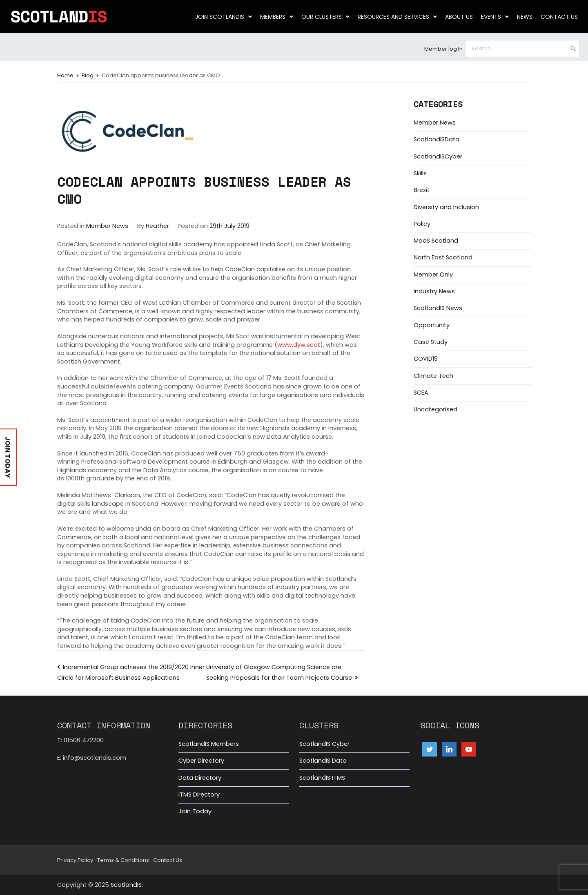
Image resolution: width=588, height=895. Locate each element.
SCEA (421, 393)
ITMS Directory (199, 795)
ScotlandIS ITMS (322, 778)
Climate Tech (433, 376)
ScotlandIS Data (323, 761)
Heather (157, 226)
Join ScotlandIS (224, 17)
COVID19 (426, 359)
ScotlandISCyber (438, 156)
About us (459, 17)
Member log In (443, 49)
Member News (107, 226)
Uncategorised (435, 409)
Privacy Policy (75, 860)
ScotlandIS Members (209, 744)
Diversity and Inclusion (446, 207)
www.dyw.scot (299, 345)
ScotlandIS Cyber (324, 744)
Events (495, 17)
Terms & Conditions (123, 860)
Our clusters (325, 17)
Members (277, 17)
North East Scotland (443, 257)
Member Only (433, 275)
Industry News (434, 291)
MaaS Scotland (436, 241)
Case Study (431, 342)
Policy (422, 224)
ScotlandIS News (438, 308)
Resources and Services (397, 17)
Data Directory (200, 778)
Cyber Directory (201, 761)
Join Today (195, 811)
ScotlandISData (437, 139)
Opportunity (432, 325)
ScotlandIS (126, 885)
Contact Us (559, 17)
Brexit (422, 190)
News (525, 17)
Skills (420, 173)
